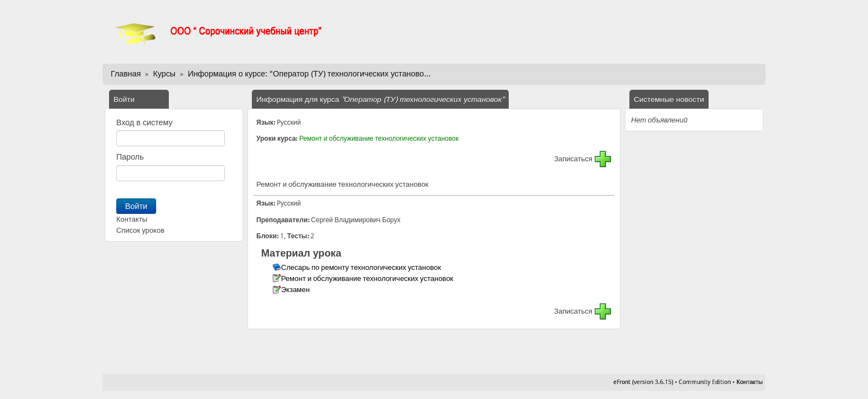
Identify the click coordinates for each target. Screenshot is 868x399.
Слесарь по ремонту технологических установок (362, 267)
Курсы (164, 74)
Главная (126, 74)
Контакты (132, 219)
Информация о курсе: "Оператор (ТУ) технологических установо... (309, 74)
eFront (622, 382)
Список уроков (140, 230)
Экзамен (296, 290)
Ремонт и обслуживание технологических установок (379, 139)
